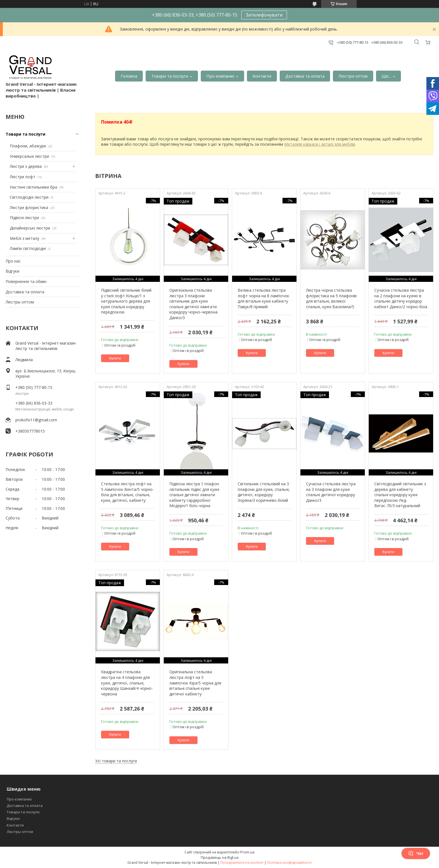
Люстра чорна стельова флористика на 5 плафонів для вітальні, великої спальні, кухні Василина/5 (331, 298)
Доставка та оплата (305, 76)
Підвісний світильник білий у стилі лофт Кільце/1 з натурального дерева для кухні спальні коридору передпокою (126, 301)
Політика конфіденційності (289, 863)
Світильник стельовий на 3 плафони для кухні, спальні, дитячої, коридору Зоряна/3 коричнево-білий (264, 492)
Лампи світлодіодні (28, 248)
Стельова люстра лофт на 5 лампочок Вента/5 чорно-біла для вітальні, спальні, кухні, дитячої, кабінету (128, 492)
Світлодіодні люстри (29, 197)
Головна (129, 76)
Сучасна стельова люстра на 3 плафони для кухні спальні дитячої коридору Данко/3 (331, 492)
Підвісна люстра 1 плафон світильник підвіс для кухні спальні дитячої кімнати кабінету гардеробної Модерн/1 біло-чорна (194, 495)
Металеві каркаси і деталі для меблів (320, 144)
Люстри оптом (353, 76)
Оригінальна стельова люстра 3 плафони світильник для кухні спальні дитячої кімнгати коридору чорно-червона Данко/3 (193, 304)
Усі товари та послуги (116, 761)
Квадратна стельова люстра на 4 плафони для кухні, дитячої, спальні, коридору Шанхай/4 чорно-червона (127, 683)
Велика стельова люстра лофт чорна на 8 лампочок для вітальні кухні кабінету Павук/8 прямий (263, 298)
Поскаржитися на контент (242, 863)
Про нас (13, 261)
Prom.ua (247, 852)
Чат (416, 853)
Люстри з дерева (26, 166)
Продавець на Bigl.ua (220, 857)
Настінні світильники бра (33, 187)
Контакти (262, 76)
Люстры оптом (20, 302)
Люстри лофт (23, 177)
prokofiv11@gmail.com (36, 420)
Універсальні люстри (29, 156)
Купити (115, 358)
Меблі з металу (24, 238)
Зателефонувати (264, 15)
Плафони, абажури (28, 146)
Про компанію (220, 76)
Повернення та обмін (26, 281)
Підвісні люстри (24, 218)
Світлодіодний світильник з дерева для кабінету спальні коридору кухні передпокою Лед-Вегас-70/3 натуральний (400, 495)
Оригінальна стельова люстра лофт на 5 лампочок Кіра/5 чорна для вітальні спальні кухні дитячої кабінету (195, 683)
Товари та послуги (170, 76)
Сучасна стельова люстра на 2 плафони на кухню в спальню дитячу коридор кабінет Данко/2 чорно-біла (401, 298)
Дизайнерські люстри (30, 228)
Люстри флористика (29, 207)
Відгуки (12, 271)
